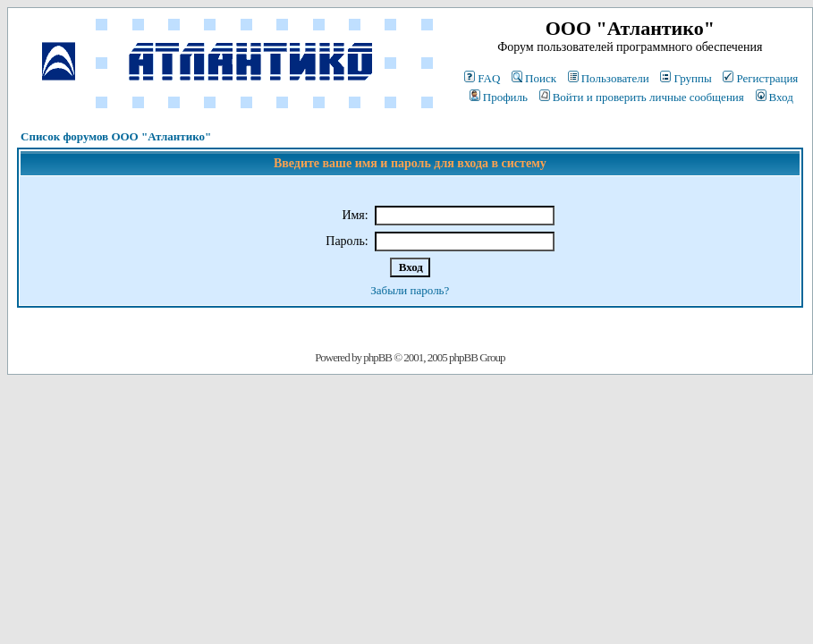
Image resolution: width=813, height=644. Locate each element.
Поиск (534, 78)
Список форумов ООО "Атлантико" (116, 136)
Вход (775, 97)
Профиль (499, 97)
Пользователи (609, 78)
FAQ (482, 78)
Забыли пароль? (410, 290)
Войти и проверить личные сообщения (642, 97)
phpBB (377, 357)
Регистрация (760, 78)
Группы (686, 78)
